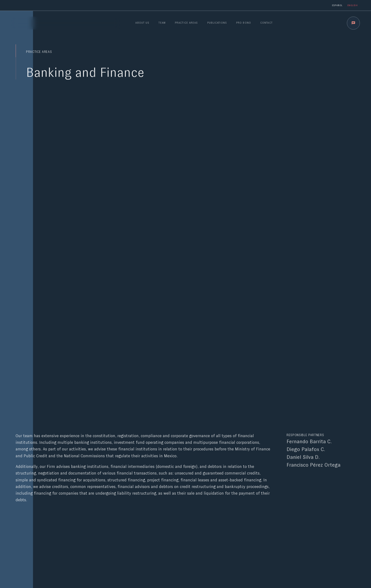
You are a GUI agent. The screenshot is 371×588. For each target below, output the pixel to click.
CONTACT (266, 23)
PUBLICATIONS (217, 23)
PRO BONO (244, 23)
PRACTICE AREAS (186, 23)
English (352, 5)
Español (337, 5)
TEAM (162, 23)
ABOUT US (142, 23)
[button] (353, 23)
